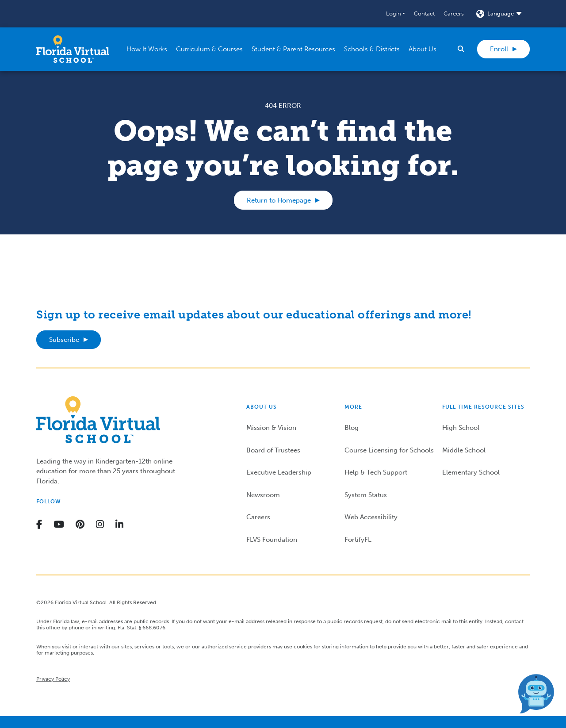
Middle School (464, 450)
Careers (454, 13)
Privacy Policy (53, 679)
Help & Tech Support (376, 472)
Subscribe (64, 340)
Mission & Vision (271, 428)
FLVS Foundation (272, 540)
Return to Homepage (279, 200)
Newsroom (263, 495)
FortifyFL (358, 540)
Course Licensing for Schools (389, 450)
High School (461, 428)
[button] (396, 14)
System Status (366, 495)
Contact (424, 13)
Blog (352, 428)
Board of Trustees (273, 450)
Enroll (499, 49)
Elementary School (471, 472)
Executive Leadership (279, 472)
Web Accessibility (371, 517)
